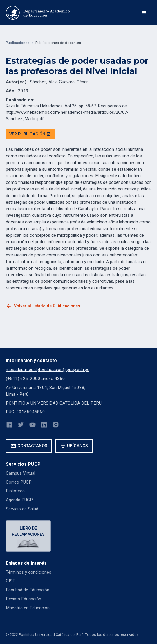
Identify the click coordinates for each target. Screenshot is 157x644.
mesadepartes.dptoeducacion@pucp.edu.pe (48, 370)
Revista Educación (24, 599)
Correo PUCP (19, 482)
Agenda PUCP (19, 500)
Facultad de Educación (28, 590)
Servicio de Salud (22, 509)
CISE (10, 581)
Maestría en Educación (28, 608)
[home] (38, 13)
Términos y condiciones (29, 572)
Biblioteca (15, 491)
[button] (144, 13)
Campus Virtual (20, 473)
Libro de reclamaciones (28, 531)
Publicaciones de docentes (58, 43)
